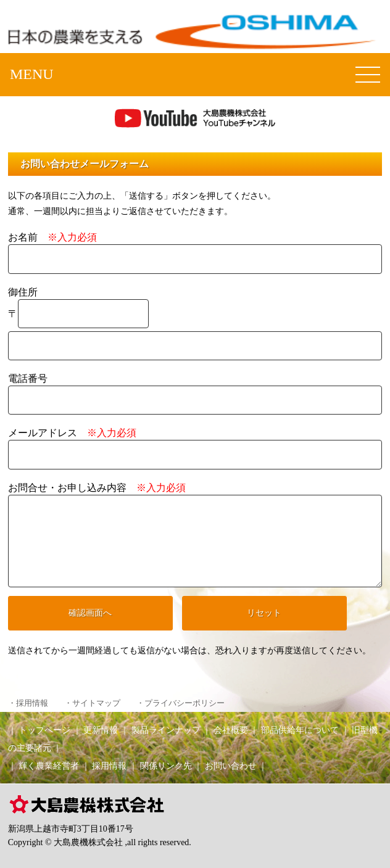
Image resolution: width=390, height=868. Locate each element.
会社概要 (231, 730)
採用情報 (109, 766)
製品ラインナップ (166, 730)
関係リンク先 (166, 766)
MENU (32, 74)
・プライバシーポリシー (180, 703)
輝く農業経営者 (49, 766)
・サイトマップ (92, 703)
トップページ (44, 730)
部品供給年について (300, 730)
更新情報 (101, 730)
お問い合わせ (231, 766)
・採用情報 (28, 703)
